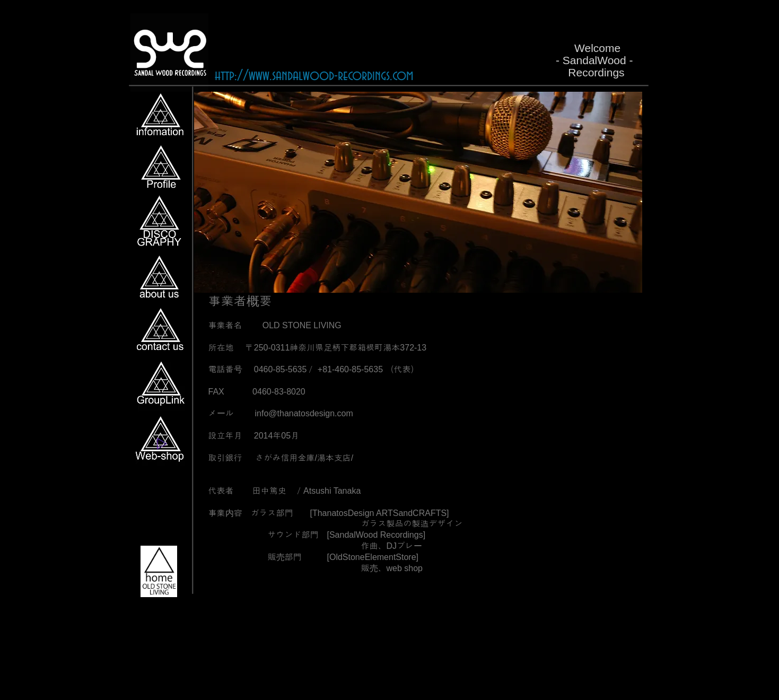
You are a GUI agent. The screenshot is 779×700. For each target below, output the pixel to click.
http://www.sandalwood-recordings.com (314, 76)
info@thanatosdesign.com (304, 413)
